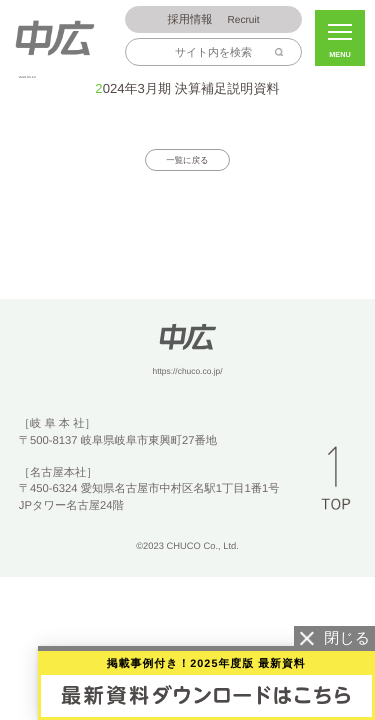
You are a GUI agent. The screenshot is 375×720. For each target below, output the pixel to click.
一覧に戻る (187, 161)
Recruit (214, 20)
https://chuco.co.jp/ (187, 372)
